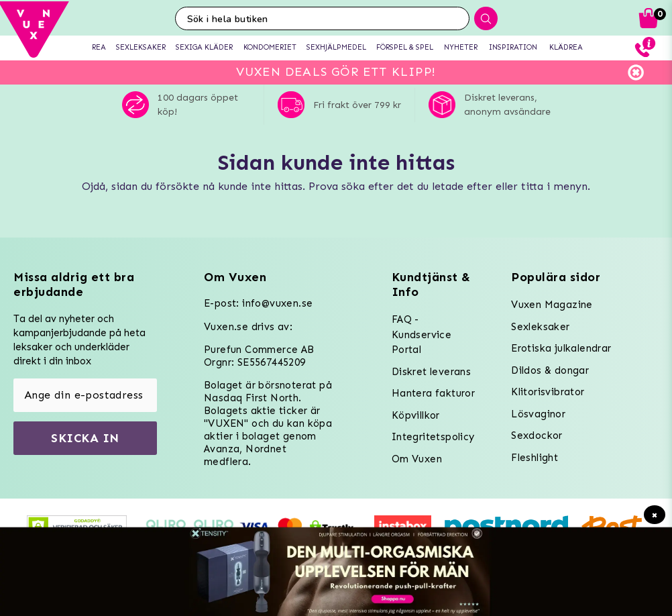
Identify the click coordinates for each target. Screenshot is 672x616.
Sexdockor (537, 435)
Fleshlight (535, 458)
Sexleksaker (540, 327)
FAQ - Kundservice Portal (422, 335)
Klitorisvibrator (548, 392)
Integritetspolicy (433, 437)
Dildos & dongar (550, 370)
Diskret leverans (431, 372)
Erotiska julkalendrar (561, 348)
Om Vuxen (417, 459)
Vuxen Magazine (552, 305)
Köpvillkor (416, 415)
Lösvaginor (538, 414)
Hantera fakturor (433, 393)
